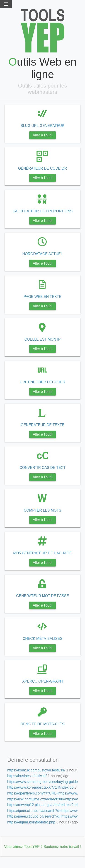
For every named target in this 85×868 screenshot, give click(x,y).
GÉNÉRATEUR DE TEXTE (42, 425)
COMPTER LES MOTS (42, 510)
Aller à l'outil (43, 135)
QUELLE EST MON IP (43, 339)
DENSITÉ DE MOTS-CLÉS (43, 724)
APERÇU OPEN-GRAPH (42, 681)
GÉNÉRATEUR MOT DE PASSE (42, 596)
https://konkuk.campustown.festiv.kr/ (36, 770)
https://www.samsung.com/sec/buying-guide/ (43, 782)
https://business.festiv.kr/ (27, 776)
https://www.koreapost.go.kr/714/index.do (40, 787)
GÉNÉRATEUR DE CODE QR (43, 168)
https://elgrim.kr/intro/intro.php (31, 822)
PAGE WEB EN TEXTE (42, 297)
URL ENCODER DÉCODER (42, 382)
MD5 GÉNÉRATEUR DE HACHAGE (42, 553)
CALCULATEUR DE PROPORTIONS (42, 211)
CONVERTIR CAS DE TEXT (42, 468)
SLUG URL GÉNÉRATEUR (43, 126)
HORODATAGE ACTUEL (42, 254)
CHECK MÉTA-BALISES (43, 639)
